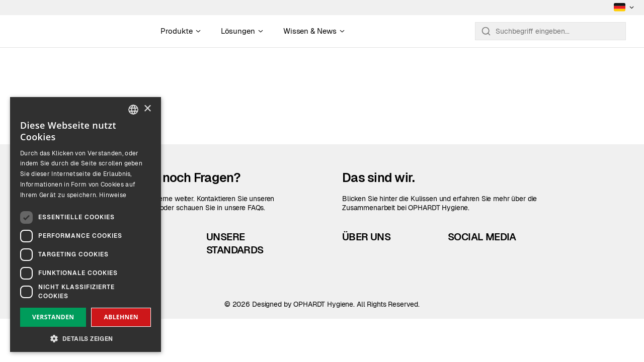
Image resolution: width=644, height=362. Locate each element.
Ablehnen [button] (121, 317)
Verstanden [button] (53, 317)
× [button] (147, 109)
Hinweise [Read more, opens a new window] (113, 195)
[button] (86, 338)
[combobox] (133, 110)
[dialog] (86, 224)
